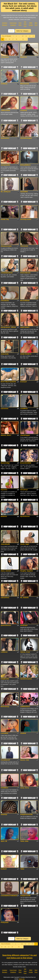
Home (11, 31)
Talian (22, 869)
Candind (23, 733)
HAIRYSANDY (25, 327)
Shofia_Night (25, 544)
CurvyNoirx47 (5, 760)
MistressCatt (25, 84)
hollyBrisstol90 (25, 896)
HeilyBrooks (5, 679)
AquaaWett (24, 192)
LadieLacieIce (5, 110)
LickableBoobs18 (7, 273)
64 (23, 39)
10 (23, 36)
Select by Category (23, 31)
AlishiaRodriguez (26, 138)
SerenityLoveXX (26, 219)
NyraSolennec (25, 516)
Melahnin (4, 516)
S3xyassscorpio (6, 246)
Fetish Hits (22, 979)
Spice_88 (4, 841)
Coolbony (4, 84)
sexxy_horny (25, 788)
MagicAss (24, 57)
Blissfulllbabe (25, 301)
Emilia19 (4, 869)
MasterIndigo (5, 463)
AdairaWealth (5, 544)
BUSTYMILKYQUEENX (8, 382)
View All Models (7, 36)
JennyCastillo (5, 165)
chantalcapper (25, 435)
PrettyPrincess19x (26, 814)
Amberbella (5, 354)
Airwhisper (24, 625)
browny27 (24, 382)
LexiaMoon (24, 409)
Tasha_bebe (24, 841)
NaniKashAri (5, 138)
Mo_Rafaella (24, 598)
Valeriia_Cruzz (25, 652)
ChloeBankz (5, 301)
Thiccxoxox (24, 246)
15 (6, 39)
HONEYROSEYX (26, 354)
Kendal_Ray (5, 219)
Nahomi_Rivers (6, 435)
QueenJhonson (6, 625)
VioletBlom (5, 788)
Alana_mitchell (6, 571)
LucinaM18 (4, 733)
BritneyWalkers (25, 165)
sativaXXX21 (5, 598)
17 (13, 39)
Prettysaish (5, 922)
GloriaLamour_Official (8, 327)
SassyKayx (24, 490)
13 (33, 36)
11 (26, 36)
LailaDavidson (25, 707)
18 (16, 39)
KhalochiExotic (25, 273)
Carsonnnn (5, 409)
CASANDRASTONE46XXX (10, 896)
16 (9, 39)
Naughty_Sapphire (27, 571)
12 (30, 36)
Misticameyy (5, 707)
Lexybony (24, 110)
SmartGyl (4, 814)
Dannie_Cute (25, 760)
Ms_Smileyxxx (6, 192)
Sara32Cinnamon (26, 679)
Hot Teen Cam (25, 24)
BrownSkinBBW (26, 463)
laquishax (4, 490)
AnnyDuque (5, 57)
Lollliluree (4, 652)
